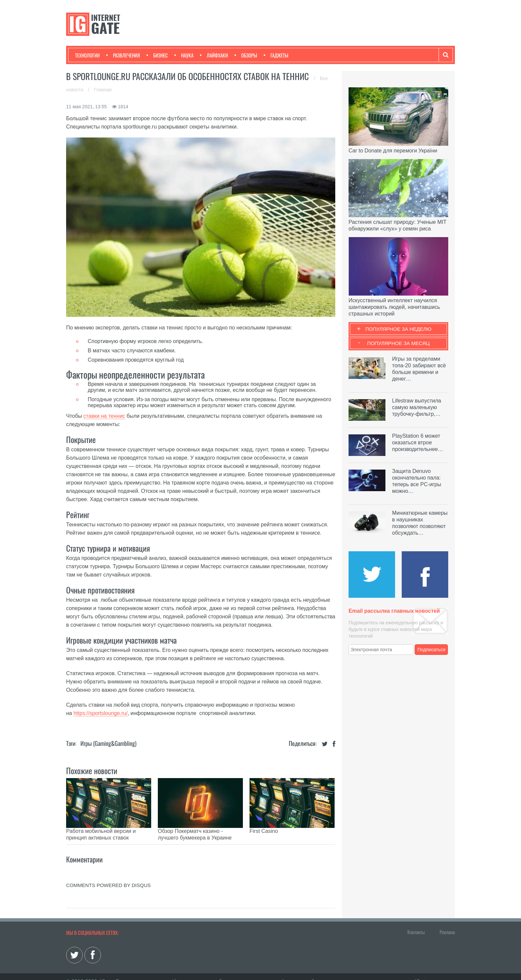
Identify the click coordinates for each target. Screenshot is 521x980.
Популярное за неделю (399, 329)
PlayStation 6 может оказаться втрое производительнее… (418, 443)
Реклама (447, 922)
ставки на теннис (104, 416)
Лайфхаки (214, 55)
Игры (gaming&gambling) (108, 743)
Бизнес (157, 55)
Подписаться (432, 650)
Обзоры (246, 55)
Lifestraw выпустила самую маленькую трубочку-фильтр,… (417, 407)
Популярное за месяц (398, 343)
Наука (184, 55)
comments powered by (108, 875)
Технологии (87, 55)
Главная (103, 90)
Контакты (416, 922)
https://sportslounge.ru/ (101, 713)
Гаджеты (276, 55)
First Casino (264, 831)
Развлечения (123, 55)
